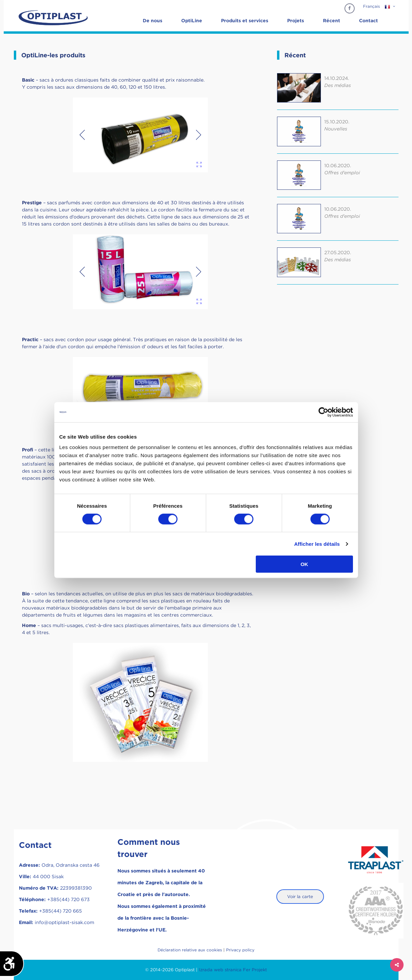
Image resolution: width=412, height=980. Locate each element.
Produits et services (245, 21)
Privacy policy (240, 950)
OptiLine (192, 21)
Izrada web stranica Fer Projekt (233, 970)
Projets (296, 21)
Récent (332, 21)
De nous (153, 21)
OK (305, 564)
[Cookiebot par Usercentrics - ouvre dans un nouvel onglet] (323, 412)
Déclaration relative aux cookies (190, 950)
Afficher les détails (317, 544)
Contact (368, 21)
